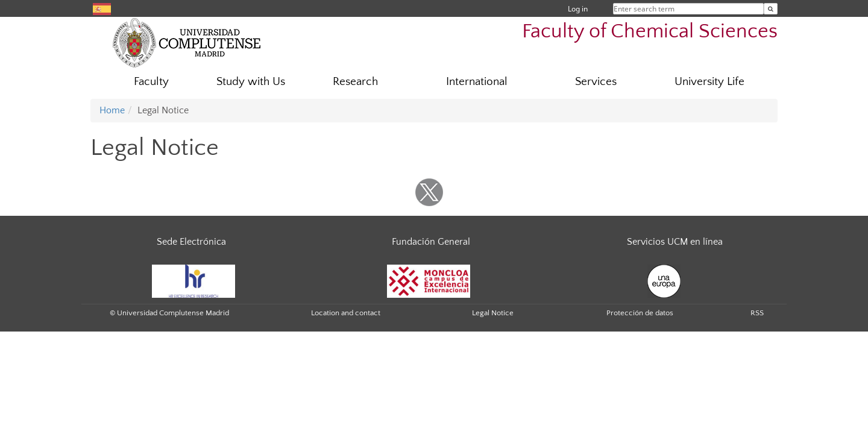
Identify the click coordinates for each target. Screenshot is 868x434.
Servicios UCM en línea (675, 242)
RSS (757, 313)
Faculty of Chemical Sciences (650, 32)
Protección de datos (640, 313)
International (477, 82)
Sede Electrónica (191, 242)
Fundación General (431, 242)
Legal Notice (493, 313)
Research (355, 82)
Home (112, 110)
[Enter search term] (771, 9)
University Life (709, 82)
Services (596, 82)
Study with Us (251, 82)
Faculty (151, 82)
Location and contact (346, 313)
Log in (578, 9)
